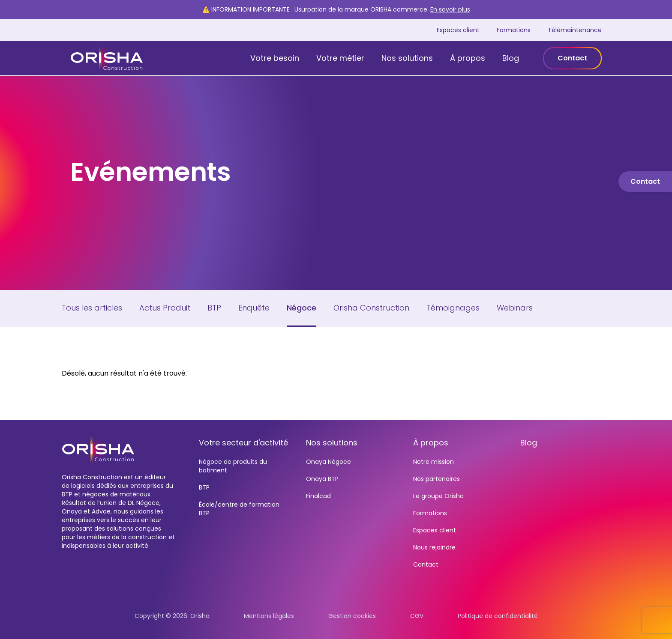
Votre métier (340, 58)
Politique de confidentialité (498, 616)
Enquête (254, 308)
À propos (468, 58)
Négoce (301, 308)
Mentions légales (269, 616)
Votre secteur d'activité (243, 443)
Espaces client (458, 30)
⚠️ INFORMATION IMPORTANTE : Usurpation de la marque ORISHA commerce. (336, 9)
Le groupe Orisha (438, 496)
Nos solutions (407, 58)
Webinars (515, 308)
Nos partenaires (436, 479)
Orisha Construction (371, 308)
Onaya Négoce (328, 462)
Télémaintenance (575, 30)
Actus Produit (165, 308)
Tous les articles (92, 308)
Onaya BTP (322, 479)
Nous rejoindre (434, 547)
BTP (214, 308)
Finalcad (318, 496)
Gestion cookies (352, 616)
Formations (514, 30)
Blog (511, 58)
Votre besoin (275, 58)
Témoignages (453, 308)
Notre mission (433, 462)
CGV (417, 616)
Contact (572, 58)
